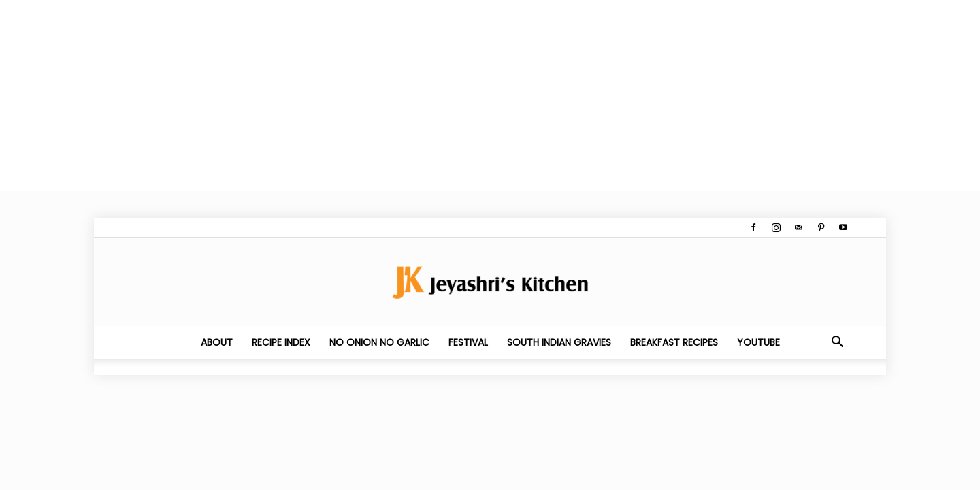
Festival (468, 342)
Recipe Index (281, 342)
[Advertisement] (408, 95)
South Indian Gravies (559, 342)
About (217, 342)
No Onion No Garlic (379, 342)
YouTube (758, 342)
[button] (837, 343)
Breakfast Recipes (674, 342)
